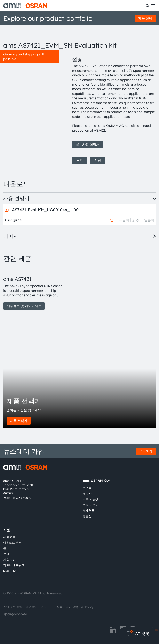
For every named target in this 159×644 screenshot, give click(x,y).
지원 (98, 160)
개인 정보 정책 (13, 607)
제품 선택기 (19, 421)
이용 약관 (32, 607)
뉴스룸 (87, 488)
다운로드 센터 (12, 543)
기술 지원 (9, 560)
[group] (33, 288)
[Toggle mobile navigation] (153, 6)
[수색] (148, 6)
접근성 (87, 516)
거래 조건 (47, 607)
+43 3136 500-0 (21, 498)
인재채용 (89, 510)
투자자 (87, 494)
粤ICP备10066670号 (17, 614)
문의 (80, 160)
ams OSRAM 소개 (97, 481)
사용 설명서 (88, 144)
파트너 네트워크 (14, 565)
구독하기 (146, 451)
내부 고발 (9, 571)
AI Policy (87, 607)
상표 (59, 607)
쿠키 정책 (72, 607)
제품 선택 (145, 18)
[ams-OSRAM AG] (25, 6)
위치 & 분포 (90, 505)
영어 (113, 220)
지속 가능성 (90, 499)
